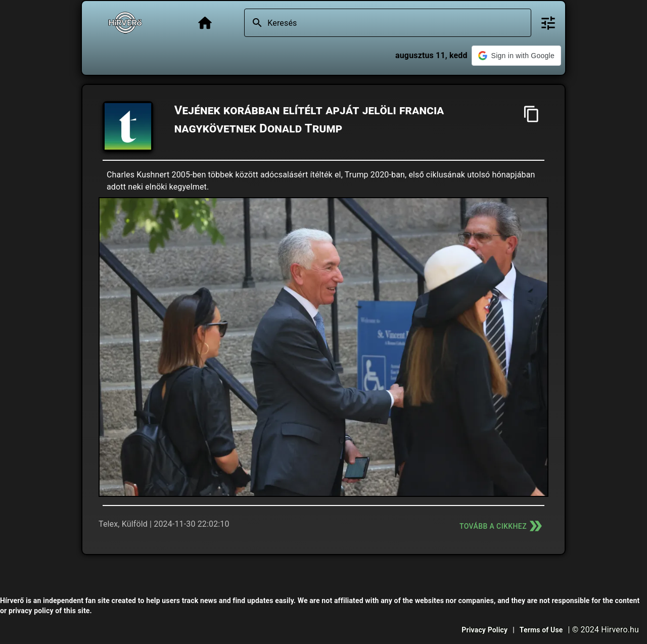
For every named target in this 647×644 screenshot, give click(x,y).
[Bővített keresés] (548, 23)
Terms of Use (541, 630)
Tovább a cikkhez (502, 526)
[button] (516, 56)
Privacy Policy (484, 630)
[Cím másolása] (532, 114)
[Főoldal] (205, 23)
